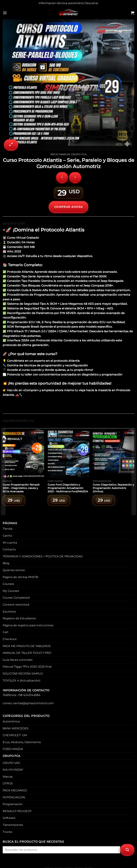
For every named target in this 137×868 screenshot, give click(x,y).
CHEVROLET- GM (15, 735)
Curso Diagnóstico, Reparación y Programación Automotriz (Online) (113, 488)
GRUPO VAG (11, 763)
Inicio (54, 154)
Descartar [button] (91, 3)
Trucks (7, 832)
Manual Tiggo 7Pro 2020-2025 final (27, 667)
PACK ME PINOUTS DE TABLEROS (27, 646)
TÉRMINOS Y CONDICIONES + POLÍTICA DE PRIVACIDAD (43, 556)
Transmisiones (13, 825)
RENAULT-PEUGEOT (17, 811)
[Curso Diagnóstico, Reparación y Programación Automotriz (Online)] (114, 453)
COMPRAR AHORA (69, 207)
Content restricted (16, 605)
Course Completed (16, 598)
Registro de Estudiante (19, 618)
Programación (13, 804)
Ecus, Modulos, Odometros (22, 742)
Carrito (7, 536)
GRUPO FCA (79, 154)
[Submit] (127, 850)
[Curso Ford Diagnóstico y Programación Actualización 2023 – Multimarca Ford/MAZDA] (68, 453)
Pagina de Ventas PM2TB (20, 577)
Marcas (65, 154)
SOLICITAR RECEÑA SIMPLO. (23, 674)
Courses (8, 584)
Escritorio (9, 612)
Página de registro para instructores (28, 625)
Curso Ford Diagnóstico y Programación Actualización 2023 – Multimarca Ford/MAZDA (68, 488)
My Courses (11, 591)
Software (9, 818)
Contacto (9, 549)
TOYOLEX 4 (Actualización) (21, 681)
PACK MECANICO (15, 790)
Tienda (7, 529)
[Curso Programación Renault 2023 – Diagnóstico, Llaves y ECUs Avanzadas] (23, 453)
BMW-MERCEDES (16, 728)
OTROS (8, 783)
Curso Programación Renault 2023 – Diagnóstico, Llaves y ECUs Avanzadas (21, 488)
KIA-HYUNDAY (13, 770)
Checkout (10, 639)
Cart (6, 632)
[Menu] (5, 13)
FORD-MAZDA (13, 749)
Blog (6, 563)
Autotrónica (11, 721)
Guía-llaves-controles (18, 660)
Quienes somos (14, 570)
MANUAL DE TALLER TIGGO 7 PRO (27, 653)
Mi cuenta (10, 543)
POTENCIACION (14, 797)
